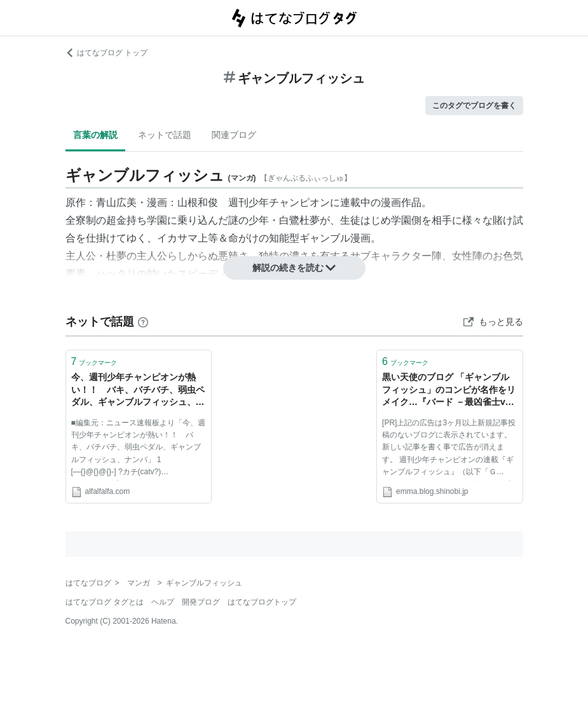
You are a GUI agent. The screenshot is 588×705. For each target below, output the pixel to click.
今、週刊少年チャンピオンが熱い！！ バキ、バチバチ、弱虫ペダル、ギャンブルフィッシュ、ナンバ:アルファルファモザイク (138, 391)
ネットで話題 (165, 135)
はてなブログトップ (262, 602)
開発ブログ (201, 602)
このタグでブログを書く (474, 106)
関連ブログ (234, 135)
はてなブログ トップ (106, 53)
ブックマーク (94, 361)
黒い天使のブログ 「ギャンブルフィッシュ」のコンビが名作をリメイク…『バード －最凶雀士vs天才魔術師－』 (449, 391)
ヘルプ (163, 602)
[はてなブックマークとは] (143, 322)
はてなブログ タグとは (105, 602)
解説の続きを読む (294, 268)
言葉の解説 (95, 135)
